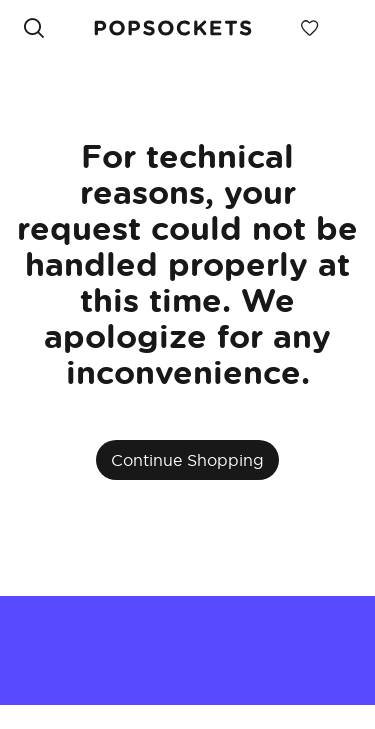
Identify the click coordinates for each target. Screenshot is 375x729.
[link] (173, 28)
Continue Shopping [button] (187, 460)
